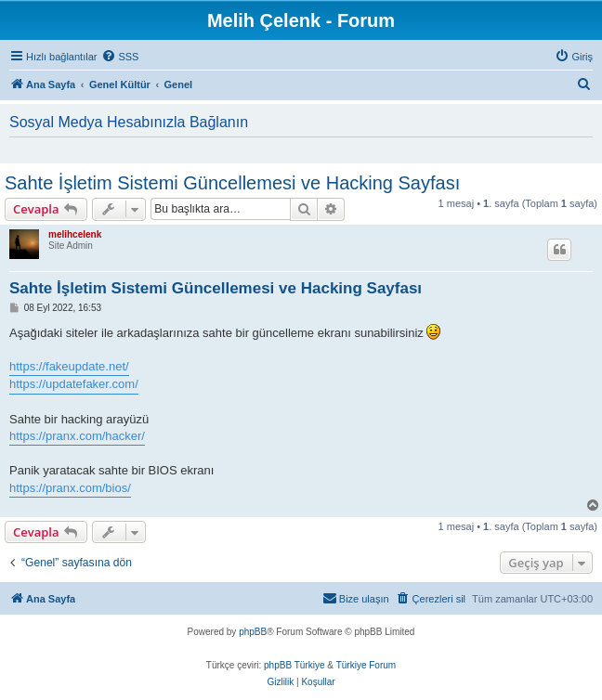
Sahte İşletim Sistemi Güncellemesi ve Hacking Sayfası (232, 183)
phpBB (253, 632)
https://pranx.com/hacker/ (77, 436)
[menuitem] (120, 57)
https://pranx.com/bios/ (70, 488)
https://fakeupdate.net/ (69, 366)
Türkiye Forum (366, 665)
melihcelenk (75, 234)
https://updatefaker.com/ (74, 384)
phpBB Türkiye (294, 665)
